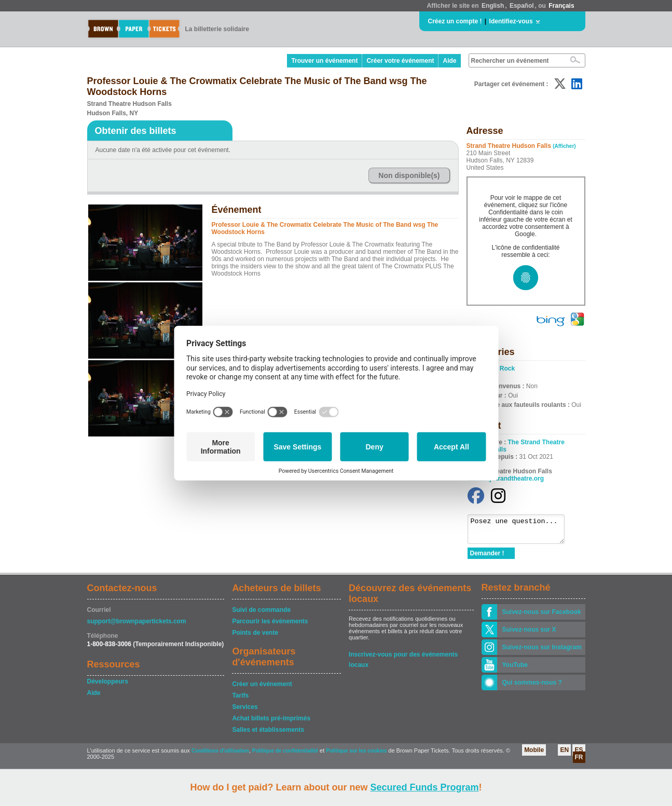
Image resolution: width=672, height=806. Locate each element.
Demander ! (487, 558)
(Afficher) (564, 146)
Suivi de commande (261, 614)
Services (245, 712)
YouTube (515, 670)
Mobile (534, 755)
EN (564, 755)
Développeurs (108, 686)
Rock (507, 368)
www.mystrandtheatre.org (506, 479)
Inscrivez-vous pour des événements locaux (403, 660)
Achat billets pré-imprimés (271, 723)
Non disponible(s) (409, 175)
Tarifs (240, 700)
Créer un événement (262, 689)
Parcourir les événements (270, 626)
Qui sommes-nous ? (532, 687)
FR (579, 762)
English (493, 6)
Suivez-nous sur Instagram (542, 652)
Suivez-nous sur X (529, 634)
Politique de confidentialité (285, 755)
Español (522, 6)
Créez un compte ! (455, 21)
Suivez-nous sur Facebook (542, 617)
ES (579, 755)
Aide (449, 61)
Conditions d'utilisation (220, 755)
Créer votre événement (400, 61)
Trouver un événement (324, 61)
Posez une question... (521, 531)
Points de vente (255, 637)
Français (561, 6)
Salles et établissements (268, 734)
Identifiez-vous (511, 21)
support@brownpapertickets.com (137, 626)
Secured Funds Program (424, 787)
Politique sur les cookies (357, 755)
